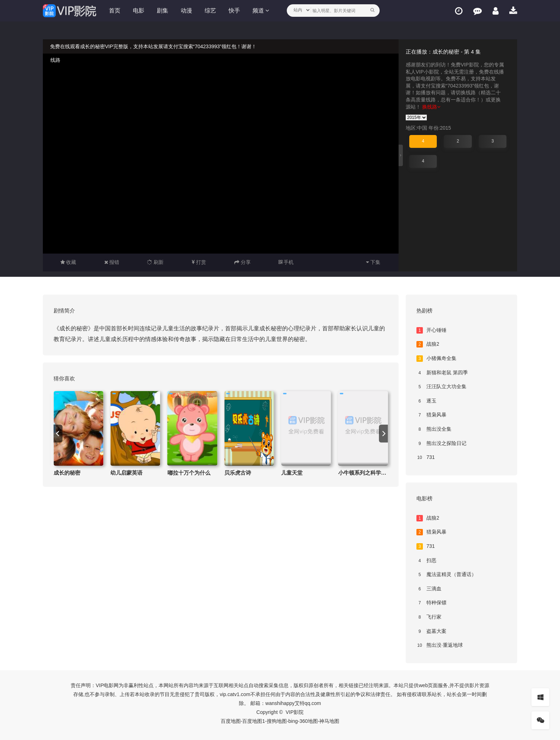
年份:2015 (440, 128)
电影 (139, 11)
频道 (261, 11)
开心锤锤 (431, 330)
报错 (112, 262)
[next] (383, 434)
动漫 (186, 11)
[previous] (58, 434)
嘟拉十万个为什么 (189, 473)
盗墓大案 (431, 631)
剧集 (162, 11)
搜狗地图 (277, 721)
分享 (242, 262)
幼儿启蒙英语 (126, 473)
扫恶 (426, 561)
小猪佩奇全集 (436, 359)
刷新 (155, 262)
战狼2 (428, 344)
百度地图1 (254, 721)
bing (293, 721)
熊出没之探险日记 (441, 444)
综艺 (210, 11)
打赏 (199, 262)
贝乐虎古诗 (238, 473)
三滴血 (429, 589)
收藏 (68, 262)
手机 (286, 262)
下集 (373, 262)
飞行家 (429, 617)
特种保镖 (431, 603)
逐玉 (426, 401)
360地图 (308, 721)
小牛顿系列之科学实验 (365, 473)
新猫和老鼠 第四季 (442, 373)
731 (426, 457)
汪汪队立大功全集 (441, 387)
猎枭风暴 (431, 415)
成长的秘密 (67, 473)
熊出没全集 (434, 429)
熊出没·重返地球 (440, 645)
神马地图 (329, 721)
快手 (234, 11)
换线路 (431, 107)
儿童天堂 (292, 473)
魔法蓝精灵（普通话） (446, 575)
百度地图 (231, 721)
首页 (115, 11)
